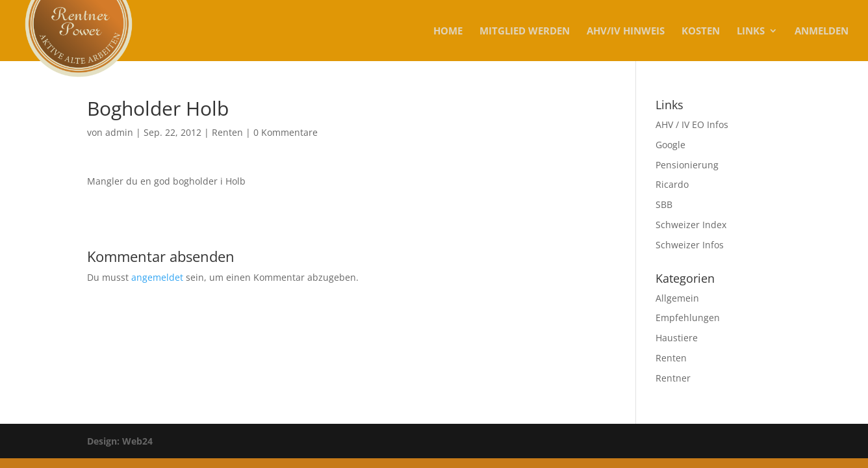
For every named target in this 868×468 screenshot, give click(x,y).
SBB (664, 204)
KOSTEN (701, 32)
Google (670, 145)
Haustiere (677, 338)
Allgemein (677, 298)
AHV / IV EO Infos (692, 124)
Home (448, 32)
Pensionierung (687, 165)
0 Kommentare (286, 132)
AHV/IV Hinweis (626, 32)
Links (751, 32)
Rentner (673, 378)
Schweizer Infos (690, 245)
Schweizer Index (691, 225)
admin (119, 132)
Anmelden (822, 32)
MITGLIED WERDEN (525, 32)
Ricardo (672, 184)
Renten (227, 132)
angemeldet (157, 277)
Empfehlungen (688, 318)
